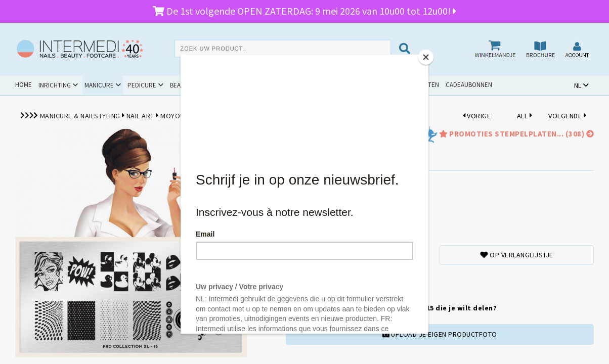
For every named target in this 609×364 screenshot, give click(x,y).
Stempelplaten (245, 116)
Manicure (99, 85)
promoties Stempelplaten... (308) (516, 134)
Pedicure (142, 85)
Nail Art (140, 116)
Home (24, 85)
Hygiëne (235, 85)
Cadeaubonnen (469, 85)
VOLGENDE (567, 116)
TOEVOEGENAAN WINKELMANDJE (334, 280)
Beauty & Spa (190, 85)
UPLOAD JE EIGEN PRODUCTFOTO (440, 334)
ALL (525, 116)
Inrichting (55, 85)
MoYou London (187, 116)
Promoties (324, 85)
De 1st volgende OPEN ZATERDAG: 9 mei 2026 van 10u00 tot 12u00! (304, 11)
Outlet (366, 85)
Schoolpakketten (411, 85)
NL (578, 85)
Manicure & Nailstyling (80, 116)
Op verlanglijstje (517, 255)
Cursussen (277, 85)
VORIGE (477, 116)
